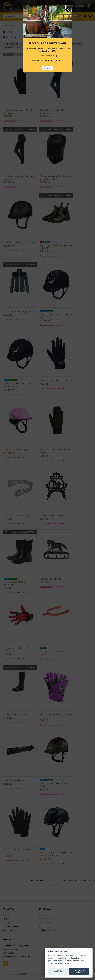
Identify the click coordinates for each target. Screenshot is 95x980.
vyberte (76, 961)
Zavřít (68, 9)
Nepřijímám (58, 971)
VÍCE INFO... (47, 68)
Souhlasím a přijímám (79, 971)
